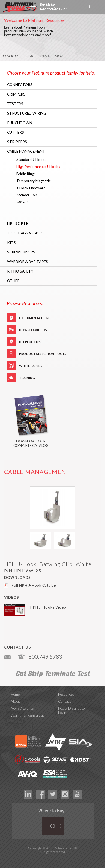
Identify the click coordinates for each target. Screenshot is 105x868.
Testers (15, 104)
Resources (13, 56)
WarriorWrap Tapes (28, 262)
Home (15, 694)
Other (13, 281)
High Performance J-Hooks (38, 167)
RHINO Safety (20, 271)
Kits (11, 243)
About (15, 701)
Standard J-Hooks (31, 160)
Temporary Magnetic (34, 181)
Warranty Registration (29, 715)
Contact (64, 701)
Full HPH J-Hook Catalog (34, 585)
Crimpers (16, 94)
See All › (22, 202)
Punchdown (20, 123)
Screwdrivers (21, 252)
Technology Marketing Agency (52, 858)
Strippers (17, 142)
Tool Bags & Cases (25, 233)
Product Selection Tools (43, 354)
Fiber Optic (18, 224)
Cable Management (46, 56)
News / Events (22, 708)
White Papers (31, 366)
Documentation (34, 318)
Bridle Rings (26, 174)
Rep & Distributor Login (72, 710)
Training (27, 378)
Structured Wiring (27, 113)
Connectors (20, 85)
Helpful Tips (30, 342)
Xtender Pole (27, 195)
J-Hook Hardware (31, 188)
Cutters (16, 132)
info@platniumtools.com (8, 655)
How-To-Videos (33, 330)
